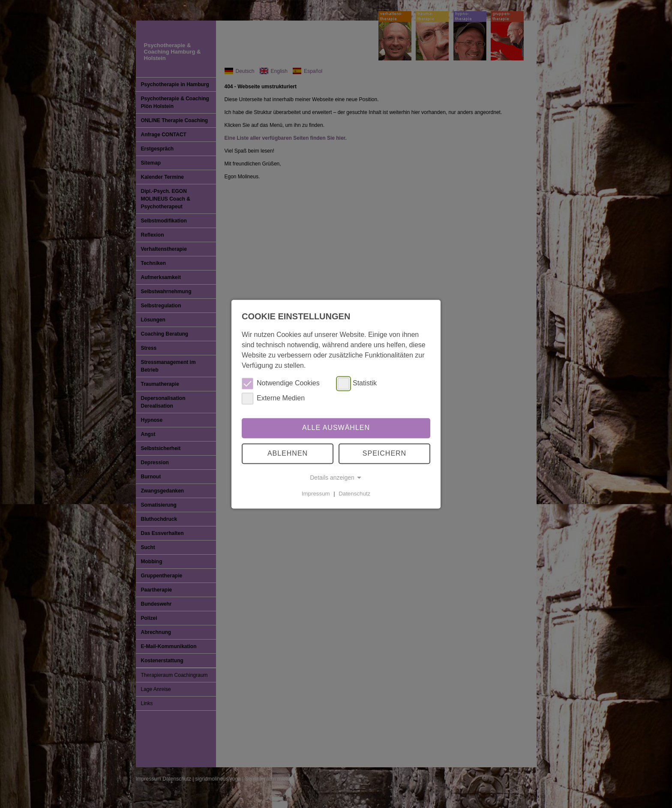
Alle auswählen (336, 428)
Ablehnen (288, 453)
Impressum (316, 494)
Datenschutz (354, 494)
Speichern (384, 453)
